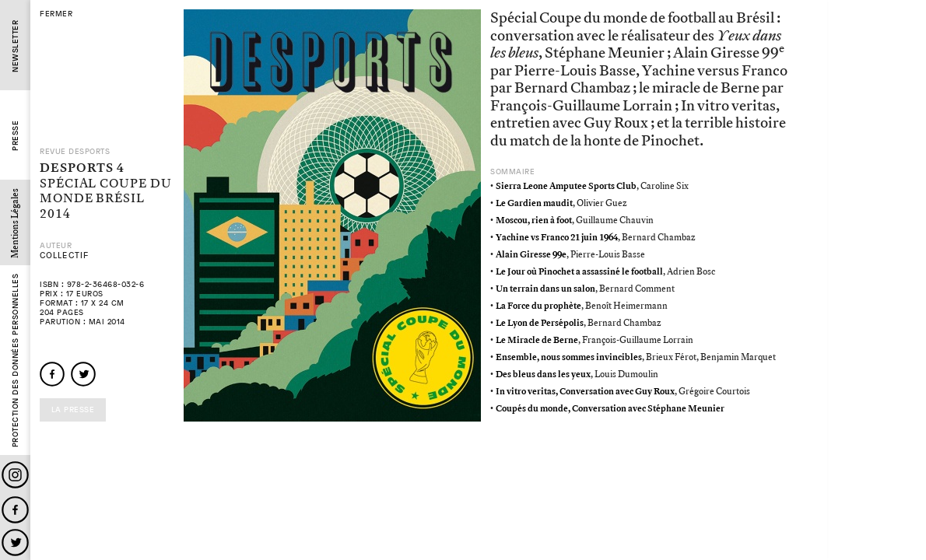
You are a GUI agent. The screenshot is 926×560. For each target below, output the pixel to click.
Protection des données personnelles (15, 361)
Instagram (15, 475)
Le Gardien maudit (534, 203)
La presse (73, 409)
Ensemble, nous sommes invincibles (569, 357)
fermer (56, 14)
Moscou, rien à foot (534, 220)
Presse (15, 136)
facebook (52, 374)
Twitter (15, 542)
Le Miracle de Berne (537, 340)
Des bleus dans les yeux (543, 374)
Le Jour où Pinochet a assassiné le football (579, 272)
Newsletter (15, 46)
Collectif (64, 255)
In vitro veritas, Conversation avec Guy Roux (585, 392)
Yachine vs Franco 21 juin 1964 (557, 238)
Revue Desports (75, 152)
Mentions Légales (15, 223)
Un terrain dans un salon (545, 289)
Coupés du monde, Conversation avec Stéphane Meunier (610, 409)
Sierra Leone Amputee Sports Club (566, 186)
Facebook (15, 510)
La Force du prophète (538, 306)
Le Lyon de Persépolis (540, 323)
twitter (83, 374)
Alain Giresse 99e (531, 255)
